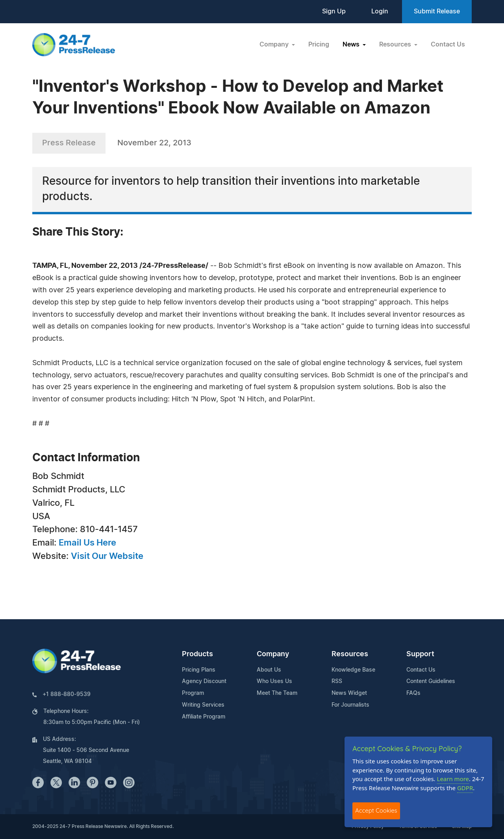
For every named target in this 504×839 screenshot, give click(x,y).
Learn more (453, 779)
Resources (350, 654)
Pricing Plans (199, 670)
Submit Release (437, 11)
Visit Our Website (107, 556)
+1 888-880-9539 (67, 694)
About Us (269, 670)
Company (273, 654)
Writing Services (203, 705)
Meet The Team (277, 693)
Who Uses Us (274, 681)
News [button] (352, 45)
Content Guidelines (431, 681)
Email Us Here (87, 543)
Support (420, 654)
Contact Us (448, 45)
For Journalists (350, 705)
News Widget (349, 693)
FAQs (413, 693)
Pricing (319, 45)
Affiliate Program (204, 717)
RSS (337, 681)
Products (197, 654)
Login (380, 11)
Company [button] (275, 45)
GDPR (465, 788)
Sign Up (334, 11)
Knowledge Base (353, 670)
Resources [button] (396, 45)
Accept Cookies (376, 810)
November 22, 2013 (154, 143)
